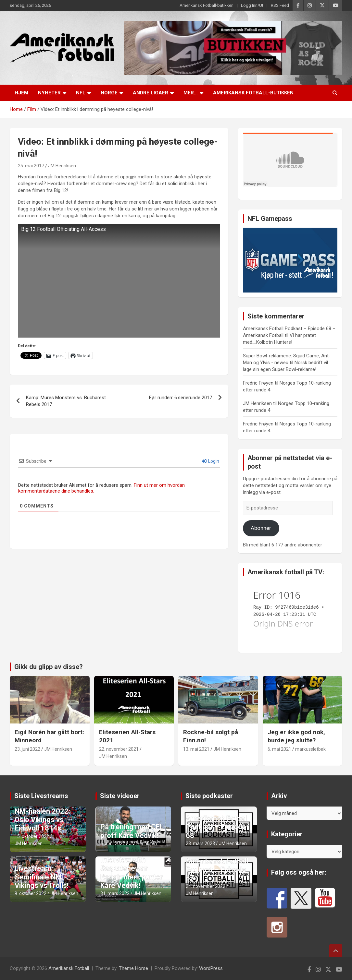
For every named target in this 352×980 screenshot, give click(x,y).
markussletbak (310, 749)
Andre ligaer (151, 93)
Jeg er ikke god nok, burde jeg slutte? (296, 736)
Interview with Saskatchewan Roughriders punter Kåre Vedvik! (132, 873)
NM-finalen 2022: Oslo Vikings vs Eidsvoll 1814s (42, 820)
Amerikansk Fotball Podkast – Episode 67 (217, 870)
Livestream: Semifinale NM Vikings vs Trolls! (42, 877)
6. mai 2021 (279, 749)
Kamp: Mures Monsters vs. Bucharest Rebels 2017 (66, 401)
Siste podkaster (209, 796)
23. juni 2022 (27, 749)
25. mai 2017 (31, 166)
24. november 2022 (206, 886)
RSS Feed (280, 5)
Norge (109, 93)
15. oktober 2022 (32, 836)
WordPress (211, 968)
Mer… (191, 93)
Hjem (21, 93)
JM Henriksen (62, 166)
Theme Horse (133, 968)
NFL (81, 93)
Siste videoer (120, 796)
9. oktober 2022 (31, 893)
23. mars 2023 (200, 843)
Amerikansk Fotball (69, 968)
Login (211, 461)
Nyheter (49, 93)
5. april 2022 (113, 843)
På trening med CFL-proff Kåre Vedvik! (133, 831)
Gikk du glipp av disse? (49, 667)
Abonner (261, 528)
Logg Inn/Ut (252, 5)
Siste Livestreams (41, 796)
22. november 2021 (119, 749)
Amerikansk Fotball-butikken (207, 5)
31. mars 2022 (115, 893)
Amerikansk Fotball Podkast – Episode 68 (217, 827)
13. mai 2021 (196, 749)
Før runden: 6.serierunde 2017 (181, 398)
